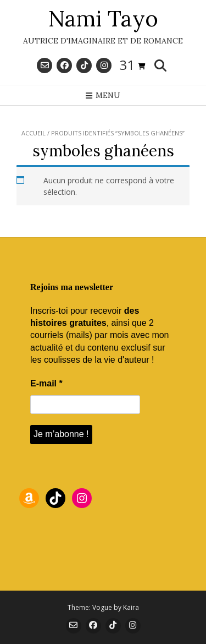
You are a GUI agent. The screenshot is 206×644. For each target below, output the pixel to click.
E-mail (46, 383)
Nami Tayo (103, 19)
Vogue (102, 607)
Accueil (34, 133)
